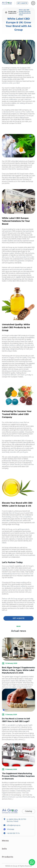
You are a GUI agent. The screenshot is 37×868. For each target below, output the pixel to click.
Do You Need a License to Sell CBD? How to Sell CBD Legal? (16, 720)
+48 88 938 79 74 (13, 833)
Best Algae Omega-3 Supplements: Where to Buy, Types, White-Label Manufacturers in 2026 (18, 670)
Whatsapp (11, 829)
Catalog (29, 811)
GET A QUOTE (22, 3)
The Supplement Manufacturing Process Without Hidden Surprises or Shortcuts (18, 776)
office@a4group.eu (14, 825)
